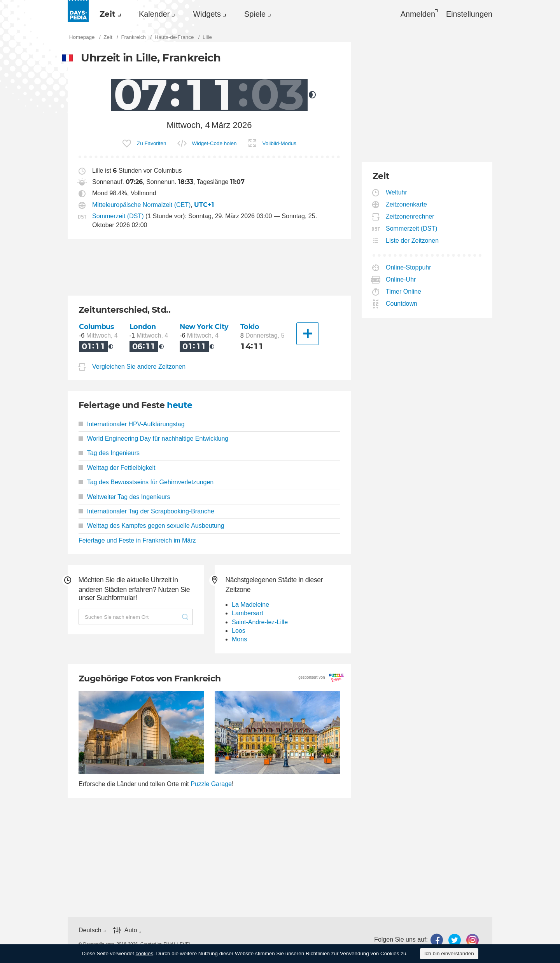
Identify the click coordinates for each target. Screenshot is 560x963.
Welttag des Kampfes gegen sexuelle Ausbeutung (151, 526)
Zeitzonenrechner (410, 216)
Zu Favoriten (151, 143)
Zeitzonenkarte (407, 204)
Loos (239, 631)
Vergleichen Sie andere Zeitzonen (139, 367)
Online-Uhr (401, 279)
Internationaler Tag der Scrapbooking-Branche (146, 511)
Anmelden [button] (418, 14)
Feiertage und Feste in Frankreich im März (137, 540)
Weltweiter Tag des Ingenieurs (124, 497)
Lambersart (248, 613)
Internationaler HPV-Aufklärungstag (132, 424)
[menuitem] (108, 14)
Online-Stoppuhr (409, 267)
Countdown (402, 304)
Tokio (250, 327)
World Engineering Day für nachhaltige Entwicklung (153, 439)
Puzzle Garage (211, 784)
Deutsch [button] (90, 930)
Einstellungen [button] (469, 14)
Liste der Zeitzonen (412, 241)
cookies (145, 953)
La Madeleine (250, 605)
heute (179, 405)
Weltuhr (397, 192)
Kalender (154, 14)
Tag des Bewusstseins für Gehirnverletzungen (146, 482)
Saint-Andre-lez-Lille (260, 622)
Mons (239, 639)
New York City (204, 327)
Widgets (207, 14)
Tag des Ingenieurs (109, 453)
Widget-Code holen (214, 143)
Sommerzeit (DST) (118, 216)
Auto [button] (131, 931)
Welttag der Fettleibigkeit (117, 468)
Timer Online (404, 292)
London (143, 327)
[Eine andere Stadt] (308, 334)
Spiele (255, 14)
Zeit (108, 14)
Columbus (96, 327)
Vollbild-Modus (279, 143)
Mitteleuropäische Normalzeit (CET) (141, 205)
